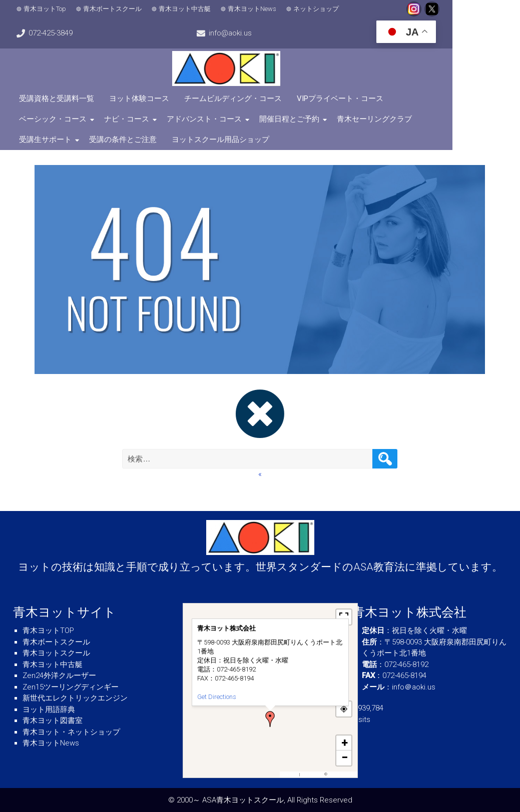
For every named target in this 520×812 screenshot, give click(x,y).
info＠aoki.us (414, 687)
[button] (270, 719)
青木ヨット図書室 (53, 720)
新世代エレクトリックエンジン (75, 698)
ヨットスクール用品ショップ (69, 139)
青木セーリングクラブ (291, 119)
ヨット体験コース (141, 98)
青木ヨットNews (253, 9)
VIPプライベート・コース (342, 98)
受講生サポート (370, 119)
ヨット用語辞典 (49, 709)
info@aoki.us (52, 33)
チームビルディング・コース (234, 98)
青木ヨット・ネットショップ (71, 732)
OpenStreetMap (342, 774)
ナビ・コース (43, 119)
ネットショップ (318, 9)
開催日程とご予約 (206, 119)
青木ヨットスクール (56, 653)
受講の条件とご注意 (447, 119)
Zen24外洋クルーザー (59, 675)
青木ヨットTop (46, 9)
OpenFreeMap (312, 774)
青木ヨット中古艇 (186, 9)
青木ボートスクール (114, 9)
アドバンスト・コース (121, 119)
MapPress (290, 774)
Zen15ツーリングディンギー (71, 687)
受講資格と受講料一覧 (58, 98)
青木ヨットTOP (48, 630)
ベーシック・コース (434, 98)
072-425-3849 (480, 9)
